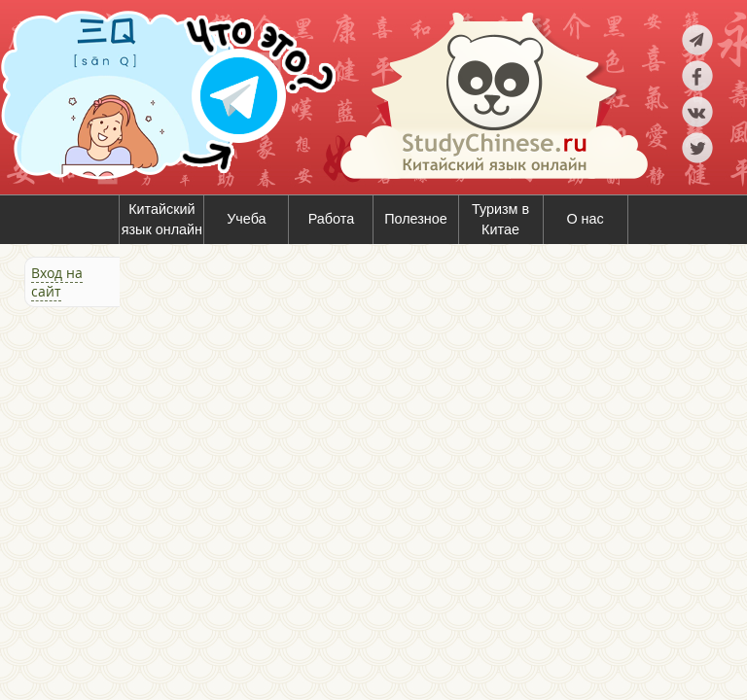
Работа (332, 219)
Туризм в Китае (500, 220)
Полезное (416, 219)
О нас (585, 219)
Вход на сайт (57, 282)
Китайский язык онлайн (162, 220)
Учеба (246, 219)
